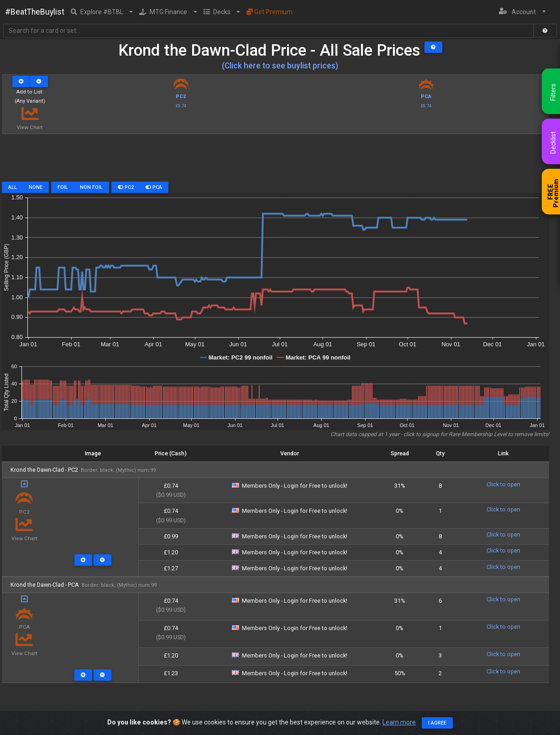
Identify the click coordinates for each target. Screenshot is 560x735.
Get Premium (270, 12)
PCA (154, 187)
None (36, 187)
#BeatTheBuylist (35, 12)
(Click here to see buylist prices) (280, 66)
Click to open (503, 484)
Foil (63, 187)
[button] (102, 12)
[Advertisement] (275, 161)
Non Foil (91, 187)
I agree (437, 723)
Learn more (399, 722)
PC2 (126, 187)
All (13, 187)
